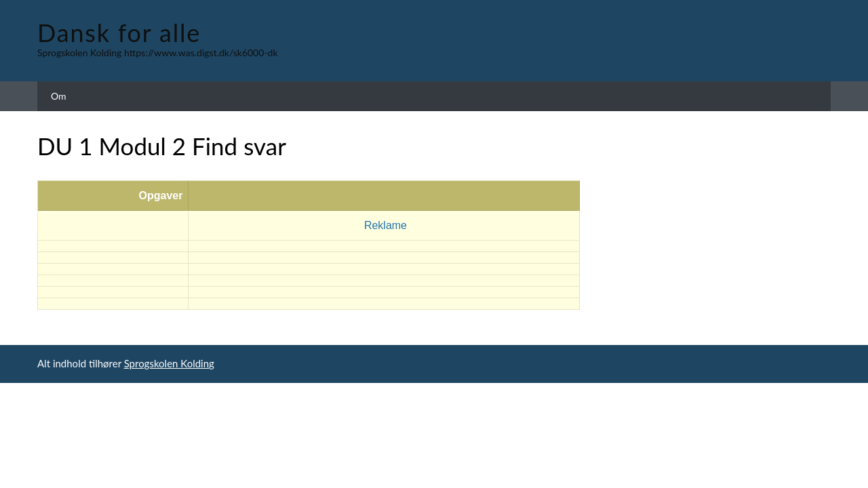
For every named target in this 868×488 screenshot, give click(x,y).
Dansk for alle (119, 33)
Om (59, 96)
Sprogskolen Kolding (169, 363)
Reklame (386, 225)
